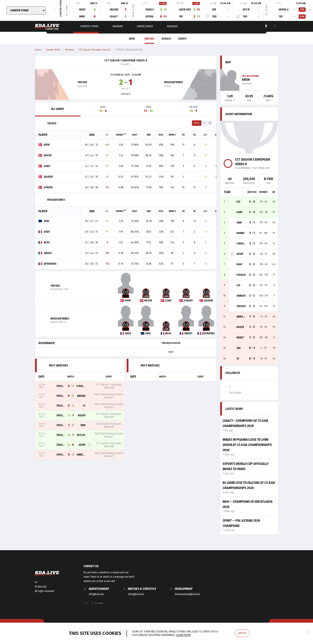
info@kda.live (96, 608)
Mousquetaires (175, 83)
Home (38, 50)
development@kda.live (187, 608)
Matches (144, 39)
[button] (310, 10)
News (122, 39)
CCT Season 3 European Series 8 (126, 61)
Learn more (183, 635)
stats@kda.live (136, 608)
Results (167, 39)
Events (190, 39)
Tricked (82, 83)
